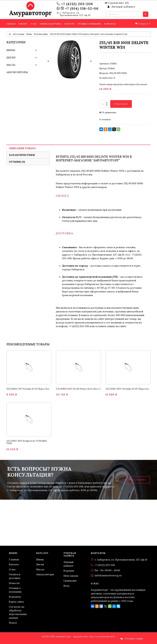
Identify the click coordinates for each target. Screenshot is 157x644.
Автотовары (19, 34)
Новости (14, 583)
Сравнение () (117, 3)
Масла (11, 65)
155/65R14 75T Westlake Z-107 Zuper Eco (28, 389)
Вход (66, 586)
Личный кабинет (68, 564)
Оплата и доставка (15, 576)
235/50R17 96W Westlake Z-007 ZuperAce (127, 389)
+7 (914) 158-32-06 (82, 8)
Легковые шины (41, 34)
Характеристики (22, 155)
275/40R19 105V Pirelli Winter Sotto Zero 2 (78, 389)
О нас (12, 569)
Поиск (13, 623)
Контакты (15, 597)
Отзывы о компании (15, 590)
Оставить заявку (134, 480)
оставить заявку (105, 326)
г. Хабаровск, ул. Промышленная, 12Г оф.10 (75, 14)
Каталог (14, 564)
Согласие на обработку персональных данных (18, 612)
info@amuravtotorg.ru (108, 575)
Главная (14, 559)
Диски (11, 57)
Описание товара (22, 148)
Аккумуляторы (17, 72)
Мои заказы (71, 576)
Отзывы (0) (17, 162)
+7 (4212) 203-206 (77, 4)
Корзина (69, 571)
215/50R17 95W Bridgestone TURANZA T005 (27, 442)
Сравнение (70, 581)
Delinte (111, 68)
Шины (29, 34)
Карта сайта (16, 602)
